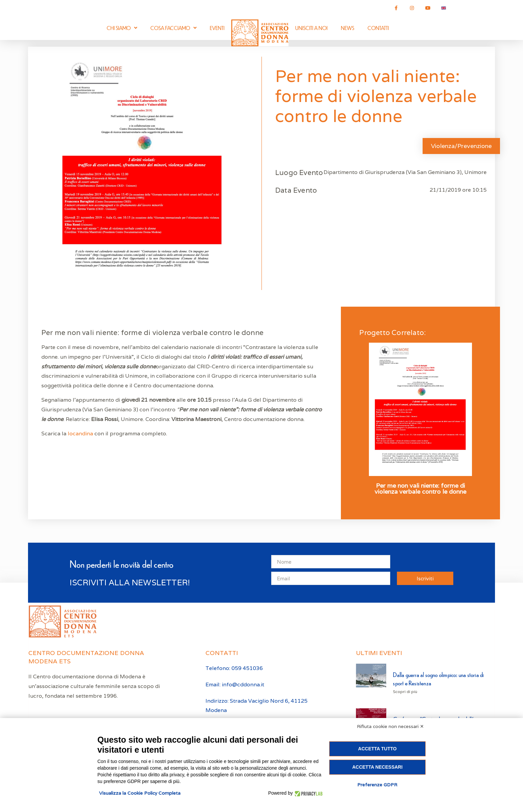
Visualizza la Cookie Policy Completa (140, 793)
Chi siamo (122, 28)
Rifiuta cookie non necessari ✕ (390, 726)
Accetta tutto (378, 749)
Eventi (217, 28)
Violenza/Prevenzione (461, 146)
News (348, 28)
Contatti (378, 28)
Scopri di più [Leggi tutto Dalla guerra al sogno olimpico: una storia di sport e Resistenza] (405, 691)
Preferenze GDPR (377, 785)
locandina (81, 433)
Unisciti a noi (311, 28)
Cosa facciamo (173, 28)
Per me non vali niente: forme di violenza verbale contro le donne (420, 489)
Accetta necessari (377, 767)
